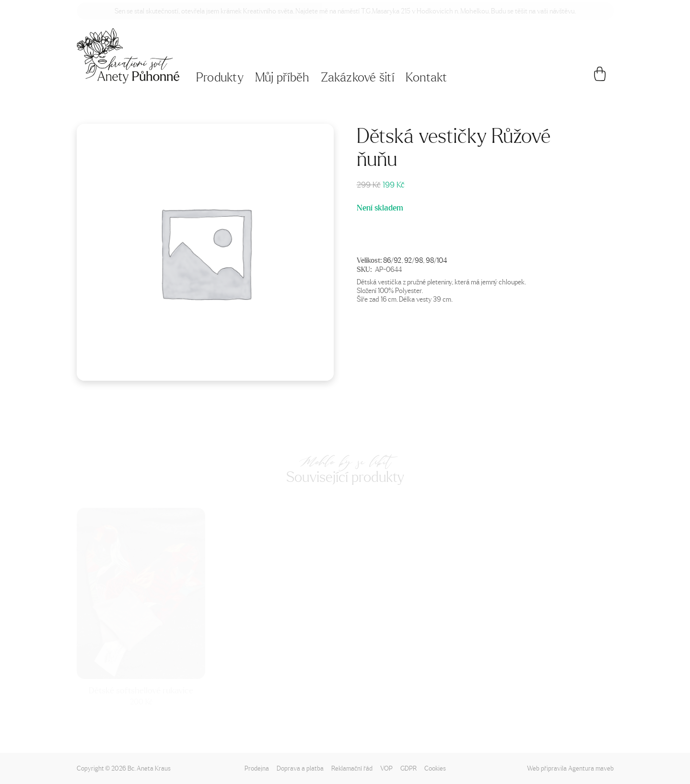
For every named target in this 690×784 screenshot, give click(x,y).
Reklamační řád (352, 768)
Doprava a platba (300, 768)
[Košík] (600, 78)
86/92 (392, 260)
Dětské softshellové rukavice (141, 690)
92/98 (414, 260)
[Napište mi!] (128, 56)
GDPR (409, 768)
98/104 (436, 260)
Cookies (435, 768)
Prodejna (257, 768)
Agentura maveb (591, 768)
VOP (386, 768)
